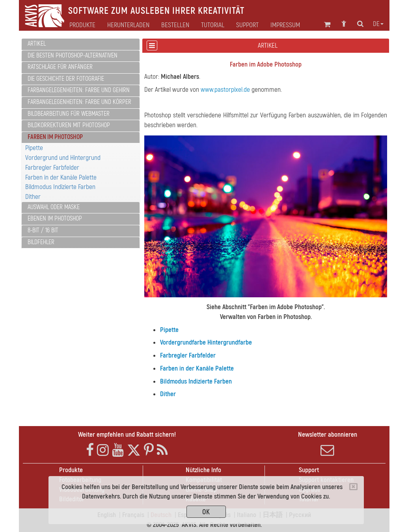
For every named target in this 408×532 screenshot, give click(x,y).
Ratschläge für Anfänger (60, 67)
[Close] (353, 487)
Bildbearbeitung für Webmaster (69, 114)
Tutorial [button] (213, 25)
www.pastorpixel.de (225, 90)
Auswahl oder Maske (54, 207)
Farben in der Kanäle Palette (61, 177)
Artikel (37, 44)
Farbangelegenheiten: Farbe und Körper (79, 102)
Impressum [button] (285, 25)
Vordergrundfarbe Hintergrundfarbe (206, 342)
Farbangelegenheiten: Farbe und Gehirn (79, 90)
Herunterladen (128, 25)
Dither (33, 197)
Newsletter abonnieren (327, 444)
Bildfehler (41, 242)
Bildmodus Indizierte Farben (60, 187)
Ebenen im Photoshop (55, 219)
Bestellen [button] (175, 25)
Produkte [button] (82, 25)
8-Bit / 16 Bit (43, 230)
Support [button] (247, 25)
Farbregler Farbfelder (52, 168)
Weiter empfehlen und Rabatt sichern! (127, 435)
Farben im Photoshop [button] (55, 137)
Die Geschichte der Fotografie (66, 79)
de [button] (378, 24)
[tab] (81, 44)
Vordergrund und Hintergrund (63, 158)
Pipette (34, 148)
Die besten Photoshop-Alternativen (73, 56)
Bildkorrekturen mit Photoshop (69, 125)
